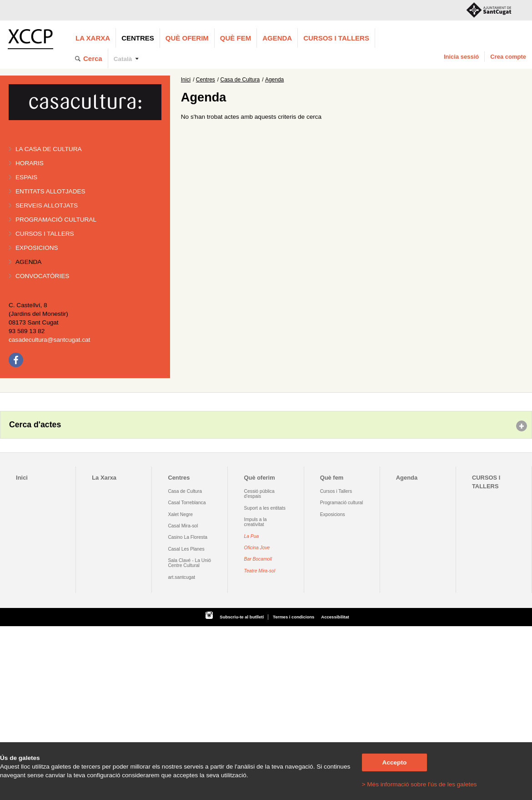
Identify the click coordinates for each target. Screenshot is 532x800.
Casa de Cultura (240, 80)
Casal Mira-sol (183, 526)
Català (123, 59)
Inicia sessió (461, 57)
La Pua (252, 536)
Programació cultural (56, 220)
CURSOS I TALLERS (336, 38)
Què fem (236, 38)
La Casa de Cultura (49, 149)
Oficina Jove (257, 548)
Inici (186, 80)
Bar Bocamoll (258, 559)
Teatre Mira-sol (260, 571)
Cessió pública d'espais (259, 494)
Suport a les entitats (265, 508)
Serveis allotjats (47, 205)
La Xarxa (93, 38)
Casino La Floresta (188, 537)
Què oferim (187, 38)
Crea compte (508, 57)
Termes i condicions (294, 617)
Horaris (30, 163)
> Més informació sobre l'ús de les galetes (419, 784)
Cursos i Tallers (336, 491)
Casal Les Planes (186, 549)
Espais (26, 177)
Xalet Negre (180, 514)
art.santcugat (181, 577)
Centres (138, 38)
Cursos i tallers (45, 234)
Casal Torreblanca (187, 503)
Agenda (277, 38)
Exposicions (37, 248)
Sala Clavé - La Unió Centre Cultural (189, 563)
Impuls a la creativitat (256, 522)
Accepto (395, 762)
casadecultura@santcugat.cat (49, 340)
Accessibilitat (335, 617)
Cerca (93, 58)
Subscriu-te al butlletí (242, 617)
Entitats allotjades (50, 191)
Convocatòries (42, 276)
